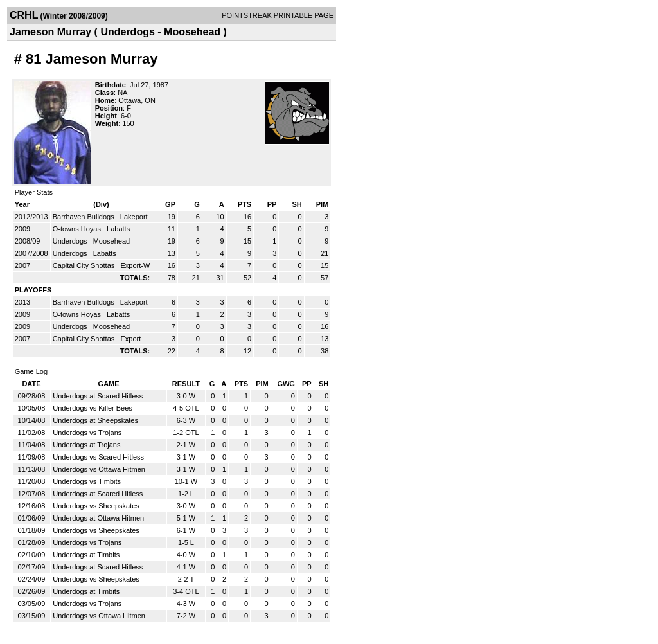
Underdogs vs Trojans (87, 433)
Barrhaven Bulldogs (84, 217)
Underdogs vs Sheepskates (96, 506)
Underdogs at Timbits (86, 555)
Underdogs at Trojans (86, 445)
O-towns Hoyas (78, 229)
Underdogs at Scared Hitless (98, 396)
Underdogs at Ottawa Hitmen (98, 518)
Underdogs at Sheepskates (95, 420)
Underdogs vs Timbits (87, 481)
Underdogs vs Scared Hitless (98, 457)
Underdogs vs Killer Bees (93, 408)
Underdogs (71, 241)
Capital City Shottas (85, 265)
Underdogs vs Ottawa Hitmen (99, 469)
